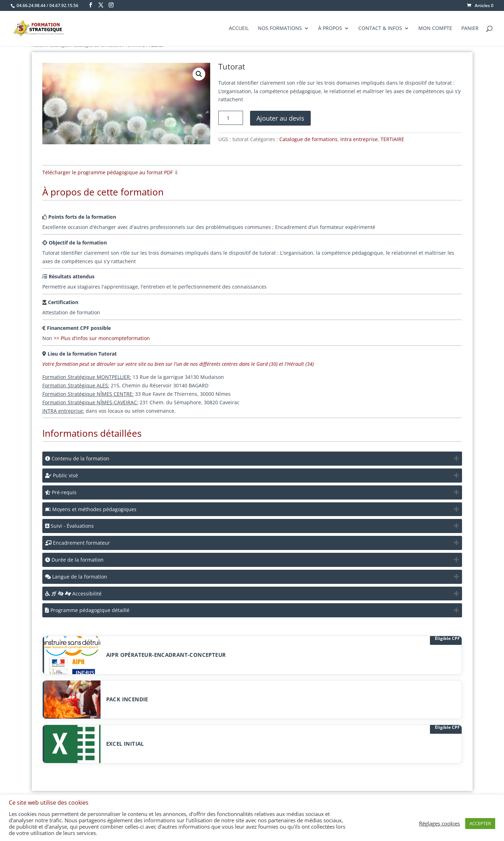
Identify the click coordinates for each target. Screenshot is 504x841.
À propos (330, 29)
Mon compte (435, 29)
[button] (199, 74)
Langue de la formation (76, 577)
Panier (470, 29)
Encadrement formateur (78, 543)
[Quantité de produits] (231, 118)
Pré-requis (61, 492)
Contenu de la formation (77, 458)
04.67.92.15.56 (64, 5)
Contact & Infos (380, 29)
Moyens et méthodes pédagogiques (91, 509)
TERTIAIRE (392, 139)
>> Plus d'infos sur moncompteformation (102, 338)
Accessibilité (73, 594)
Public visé (62, 475)
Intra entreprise (359, 139)
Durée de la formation (74, 560)
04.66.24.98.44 (31, 5)
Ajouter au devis (280, 118)
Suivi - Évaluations (69, 526)
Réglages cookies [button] (439, 823)
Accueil (239, 29)
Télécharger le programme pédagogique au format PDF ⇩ (110, 172)
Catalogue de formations (308, 139)
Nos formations (280, 29)
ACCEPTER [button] (480, 823)
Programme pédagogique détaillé (87, 610)
